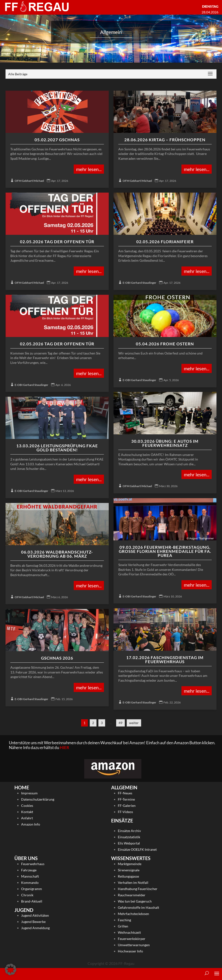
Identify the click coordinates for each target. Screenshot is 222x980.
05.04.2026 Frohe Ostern (165, 344)
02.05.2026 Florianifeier (165, 242)
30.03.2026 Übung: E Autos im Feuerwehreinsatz (165, 443)
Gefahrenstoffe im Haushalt (138, 907)
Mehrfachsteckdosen (133, 914)
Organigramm (32, 889)
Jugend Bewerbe (33, 922)
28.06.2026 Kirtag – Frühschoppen (165, 140)
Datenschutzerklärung (38, 799)
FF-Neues (125, 793)
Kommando (30, 883)
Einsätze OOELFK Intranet (137, 849)
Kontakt (27, 812)
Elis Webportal (129, 843)
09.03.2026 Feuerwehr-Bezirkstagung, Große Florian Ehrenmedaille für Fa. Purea (165, 551)
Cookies (27, 806)
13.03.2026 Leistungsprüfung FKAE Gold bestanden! (57, 448)
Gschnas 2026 (57, 658)
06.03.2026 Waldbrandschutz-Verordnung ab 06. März (57, 554)
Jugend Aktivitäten (35, 915)
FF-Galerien (127, 806)
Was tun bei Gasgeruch (135, 901)
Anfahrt (27, 818)
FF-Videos (125, 812)
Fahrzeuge (29, 870)
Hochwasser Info (130, 951)
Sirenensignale (129, 870)
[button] (11, 969)
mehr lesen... (89, 169)
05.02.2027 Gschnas (57, 140)
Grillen (123, 926)
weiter (134, 723)
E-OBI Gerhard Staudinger (139, 283)
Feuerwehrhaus (33, 864)
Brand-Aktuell (32, 901)
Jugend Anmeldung (35, 928)
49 (120, 723)
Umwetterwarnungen (134, 945)
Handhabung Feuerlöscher (138, 889)
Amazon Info (31, 824)
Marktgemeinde (130, 864)
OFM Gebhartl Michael (29, 181)
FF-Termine (126, 799)
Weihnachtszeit (129, 932)
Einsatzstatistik (129, 837)
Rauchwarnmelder (132, 895)
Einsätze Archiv (129, 831)
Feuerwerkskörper (132, 939)
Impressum (29, 793)
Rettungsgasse (128, 876)
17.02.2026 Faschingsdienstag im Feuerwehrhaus (165, 660)
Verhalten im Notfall (133, 883)
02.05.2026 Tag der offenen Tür (57, 242)
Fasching (124, 920)
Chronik (27, 895)
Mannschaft (30, 876)
